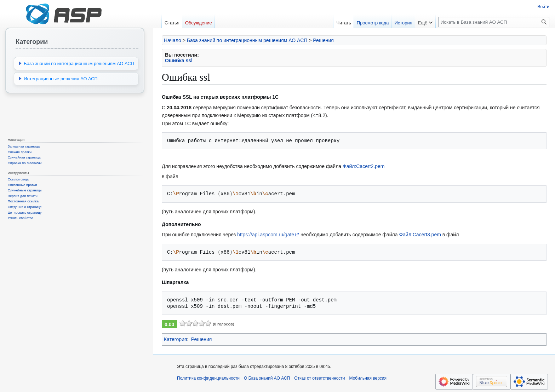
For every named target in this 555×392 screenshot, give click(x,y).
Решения (323, 40)
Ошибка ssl (179, 60)
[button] (20, 63)
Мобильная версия (368, 378)
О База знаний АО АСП (267, 378)
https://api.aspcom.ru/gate (266, 235)
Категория (175, 339)
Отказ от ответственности (319, 378)
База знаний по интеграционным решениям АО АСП (247, 40)
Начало (173, 40)
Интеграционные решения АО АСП (61, 79)
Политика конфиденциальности (208, 378)
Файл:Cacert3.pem (420, 235)
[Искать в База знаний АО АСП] (494, 22)
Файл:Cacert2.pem (364, 166)
